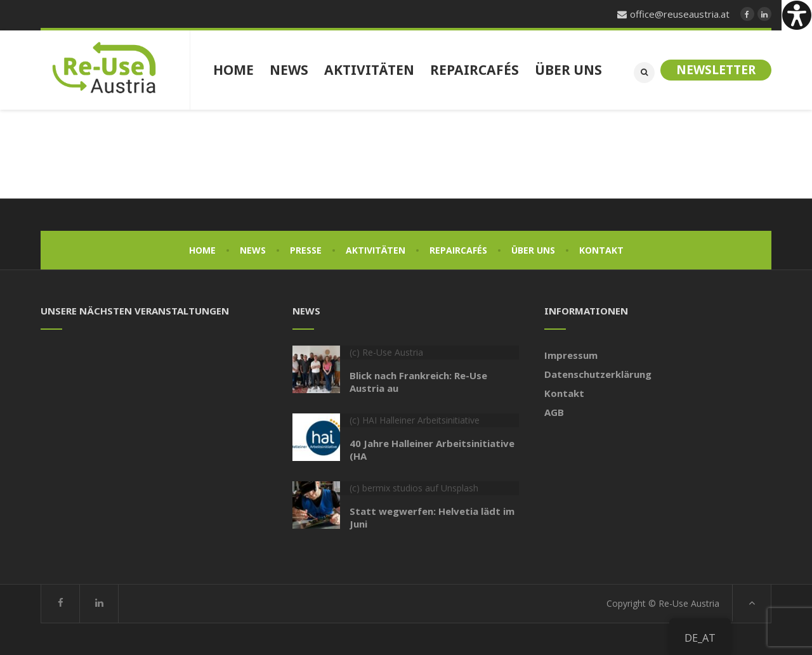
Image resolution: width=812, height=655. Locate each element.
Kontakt (601, 250)
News (253, 250)
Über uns (533, 250)
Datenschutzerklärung (598, 374)
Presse (306, 250)
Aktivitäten (376, 250)
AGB (554, 412)
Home (202, 250)
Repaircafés (458, 250)
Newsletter (716, 70)
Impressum (571, 355)
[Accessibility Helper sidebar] (797, 15)
